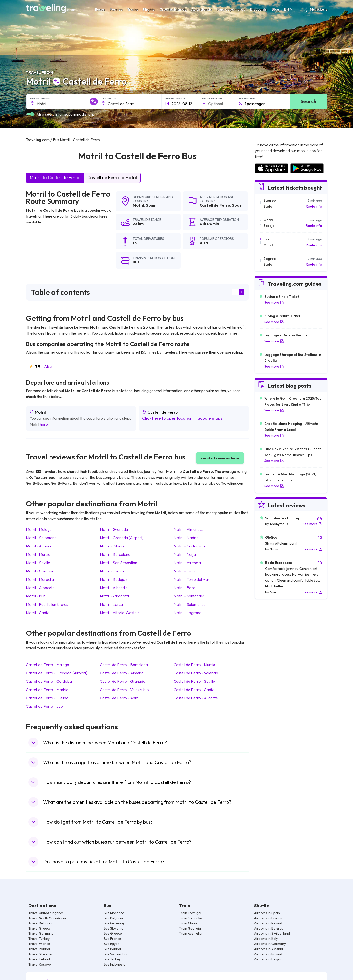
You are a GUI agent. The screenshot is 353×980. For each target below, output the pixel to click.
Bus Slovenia (113, 928)
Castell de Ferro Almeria (122, 673)
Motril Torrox (112, 571)
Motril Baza (184, 588)
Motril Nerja (185, 554)
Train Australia (190, 933)
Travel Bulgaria (40, 923)
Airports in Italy (266, 939)
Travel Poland (39, 949)
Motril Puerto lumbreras (47, 604)
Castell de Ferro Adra (119, 698)
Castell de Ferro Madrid (47, 690)
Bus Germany (114, 923)
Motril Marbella (40, 579)
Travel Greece (40, 928)
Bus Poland (112, 949)
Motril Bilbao (112, 546)
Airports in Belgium (269, 959)
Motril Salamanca (190, 604)
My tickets (315, 9)
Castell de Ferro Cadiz (194, 690)
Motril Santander (189, 596)
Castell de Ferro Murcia (194, 665)
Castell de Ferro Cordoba (49, 681)
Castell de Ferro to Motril (112, 178)
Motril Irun (36, 596)
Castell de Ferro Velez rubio (124, 690)
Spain (151, 205)
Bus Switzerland (116, 954)
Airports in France (268, 918)
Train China (188, 923)
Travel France (39, 944)
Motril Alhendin (114, 588)
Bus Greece (113, 933)
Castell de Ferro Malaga (48, 665)
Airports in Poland (268, 954)
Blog (275, 9)
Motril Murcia (38, 554)
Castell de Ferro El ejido (47, 698)
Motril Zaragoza (114, 596)
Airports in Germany (270, 944)
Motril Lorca (111, 604)
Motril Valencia (187, 563)
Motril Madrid (186, 538)
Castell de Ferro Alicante (196, 698)
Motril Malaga (39, 529)
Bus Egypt (111, 944)
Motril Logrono (188, 613)
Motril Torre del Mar (191, 579)
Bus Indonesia (114, 964)
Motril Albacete (40, 588)
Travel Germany (41, 933)
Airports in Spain (267, 913)
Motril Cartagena (189, 546)
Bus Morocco (114, 913)
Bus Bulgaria (113, 918)
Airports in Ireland (268, 923)
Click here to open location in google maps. (183, 418)
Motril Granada (114, 529)
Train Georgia (190, 928)
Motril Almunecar (189, 529)
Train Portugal (190, 913)
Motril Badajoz (113, 579)
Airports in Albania (269, 949)
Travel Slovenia (40, 954)
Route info (314, 206)
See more (274, 302)
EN (289, 9)
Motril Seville (38, 563)
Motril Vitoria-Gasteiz (119, 613)
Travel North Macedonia (47, 918)
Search (308, 101)
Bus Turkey (112, 959)
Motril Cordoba (40, 571)
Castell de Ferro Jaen (45, 706)
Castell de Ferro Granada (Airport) (57, 673)
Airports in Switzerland (272, 933)
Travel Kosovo (40, 964)
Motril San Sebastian (118, 563)
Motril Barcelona (115, 554)
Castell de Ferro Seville (194, 681)
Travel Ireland (39, 959)
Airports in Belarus (269, 928)
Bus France (112, 939)
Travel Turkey (39, 939)
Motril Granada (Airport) (122, 538)
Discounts (258, 9)
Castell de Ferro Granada (123, 681)
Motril (138, 205)
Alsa (48, 366)
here (44, 424)
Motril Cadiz (37, 613)
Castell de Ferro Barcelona (124, 665)
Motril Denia (185, 571)
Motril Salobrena (41, 538)
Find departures (231, 9)
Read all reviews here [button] (220, 458)
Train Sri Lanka (190, 918)
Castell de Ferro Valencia (196, 673)
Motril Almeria (39, 546)
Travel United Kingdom (46, 913)
